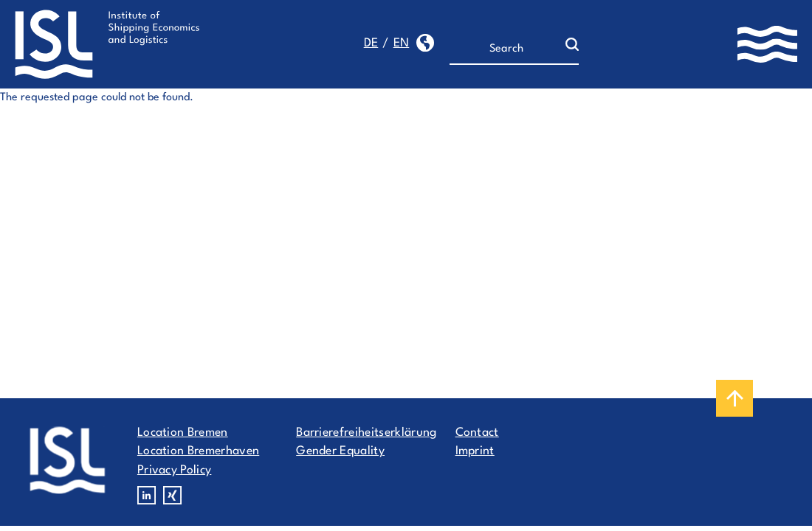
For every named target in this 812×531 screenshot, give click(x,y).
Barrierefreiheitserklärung (366, 433)
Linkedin (147, 495)
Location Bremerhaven (198, 451)
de (371, 44)
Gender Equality (340, 451)
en (402, 44)
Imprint (475, 451)
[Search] (507, 49)
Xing (172, 495)
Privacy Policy (174, 471)
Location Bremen (183, 433)
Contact (477, 433)
